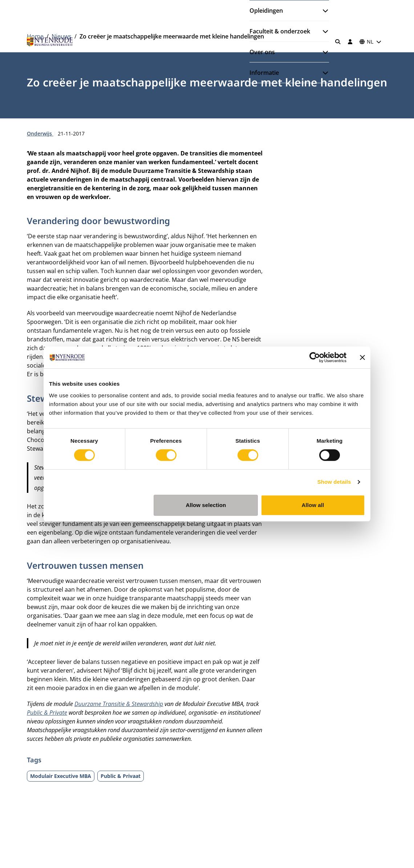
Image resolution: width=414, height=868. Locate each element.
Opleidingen (266, 11)
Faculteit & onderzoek (280, 31)
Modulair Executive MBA (61, 776)
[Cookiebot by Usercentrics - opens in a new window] (315, 357)
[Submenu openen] (322, 11)
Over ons (262, 52)
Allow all (313, 505)
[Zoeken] (338, 42)
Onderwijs (40, 133)
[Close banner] (362, 357)
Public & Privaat (121, 776)
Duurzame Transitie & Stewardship (119, 704)
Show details (334, 482)
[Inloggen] (350, 42)
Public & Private (47, 713)
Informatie (264, 73)
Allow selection (206, 505)
